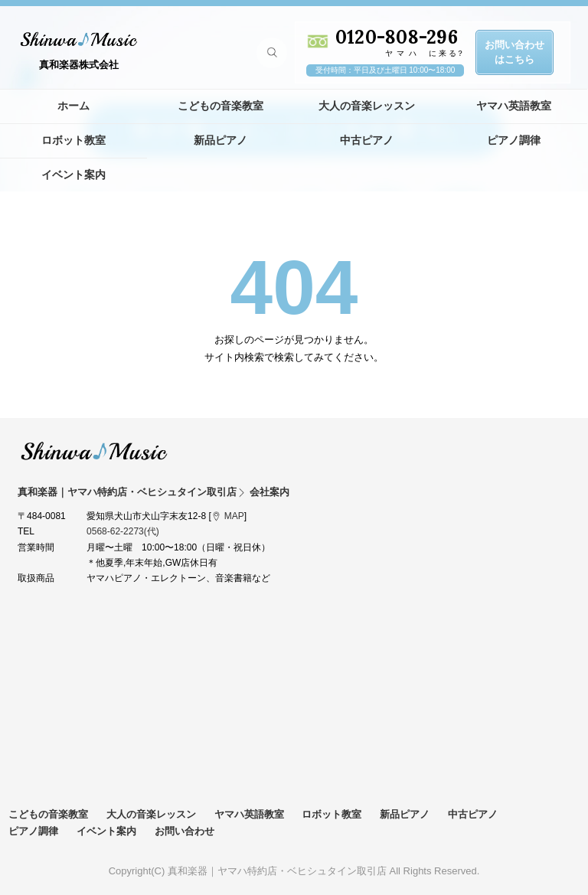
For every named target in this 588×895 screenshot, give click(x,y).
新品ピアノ (220, 140)
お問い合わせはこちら (514, 52)
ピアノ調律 (514, 140)
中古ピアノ (367, 140)
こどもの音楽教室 (220, 106)
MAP (234, 516)
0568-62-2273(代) (123, 531)
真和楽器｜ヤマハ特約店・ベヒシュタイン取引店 (94, 451)
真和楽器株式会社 (79, 65)
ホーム (73, 106)
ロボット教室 (73, 140)
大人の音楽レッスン (367, 106)
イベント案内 (73, 175)
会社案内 (269, 492)
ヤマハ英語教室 (514, 106)
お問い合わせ (185, 831)
